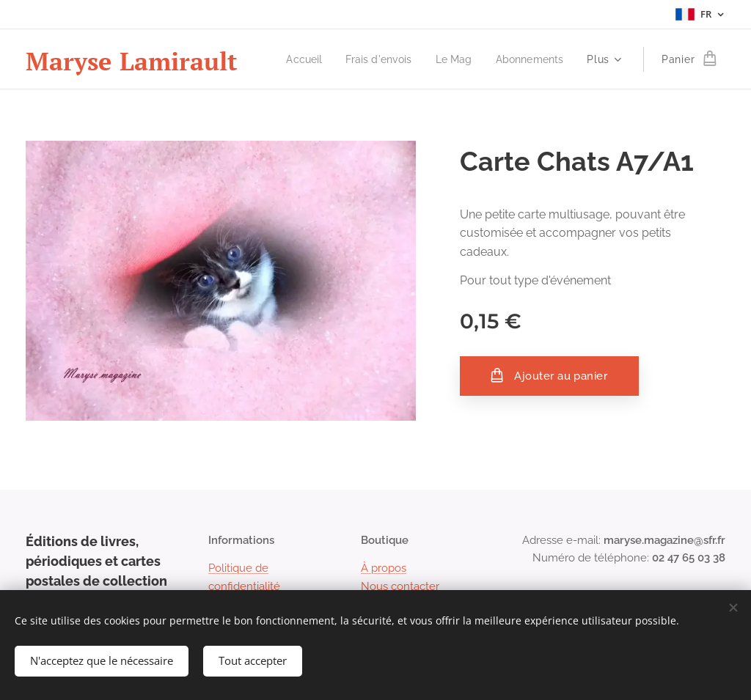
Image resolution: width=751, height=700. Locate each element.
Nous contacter (400, 586)
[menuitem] (295, 59)
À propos (384, 568)
